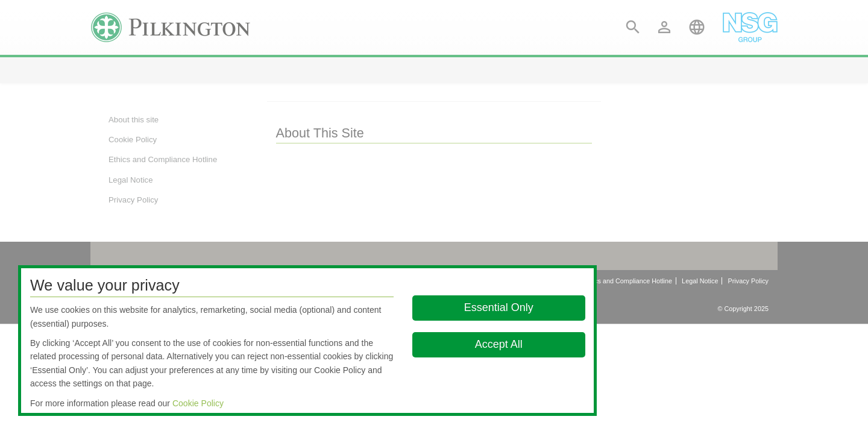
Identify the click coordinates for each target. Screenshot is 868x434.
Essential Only (499, 307)
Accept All (499, 344)
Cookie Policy (198, 403)
